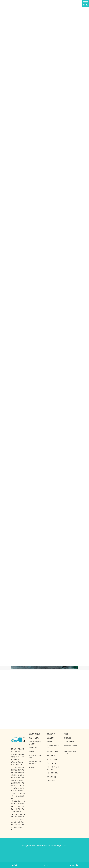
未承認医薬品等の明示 (70, 747)
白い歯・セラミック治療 (53, 747)
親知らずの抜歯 (51, 777)
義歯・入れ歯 (51, 755)
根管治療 (49, 742)
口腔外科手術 (51, 781)
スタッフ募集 (74, 865)
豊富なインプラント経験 (35, 757)
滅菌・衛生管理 (34, 738)
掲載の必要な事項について (70, 753)
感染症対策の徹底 (35, 734)
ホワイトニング (51, 763)
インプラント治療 (52, 752)
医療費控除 (68, 738)
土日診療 (32, 768)
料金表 (66, 734)
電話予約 (15, 865)
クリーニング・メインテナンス (53, 768)
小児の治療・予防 (52, 773)
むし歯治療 (50, 738)
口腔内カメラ (33, 748)
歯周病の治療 (51, 734)
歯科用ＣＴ (32, 752)
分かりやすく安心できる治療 (35, 743)
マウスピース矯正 (52, 759)
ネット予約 (44, 865)
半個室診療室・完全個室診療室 (35, 763)
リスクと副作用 (69, 742)
